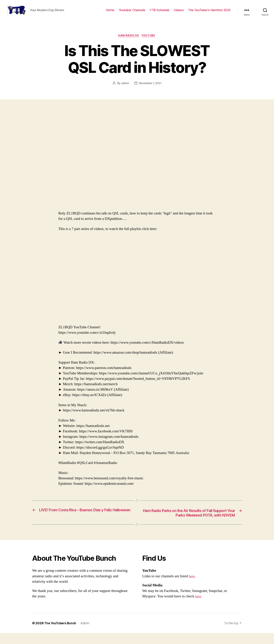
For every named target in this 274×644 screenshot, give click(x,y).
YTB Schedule (159, 13)
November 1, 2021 (150, 89)
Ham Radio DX (128, 41)
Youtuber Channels (132, 13)
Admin (86, 634)
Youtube (149, 41)
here (192, 587)
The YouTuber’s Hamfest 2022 (209, 13)
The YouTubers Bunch (61, 634)
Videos (179, 13)
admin (125, 89)
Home (110, 13)
